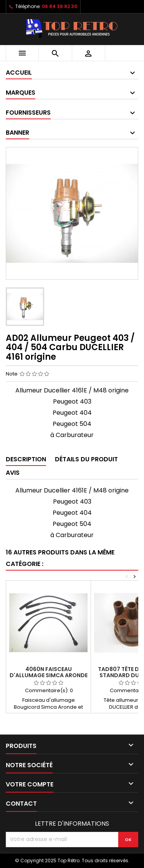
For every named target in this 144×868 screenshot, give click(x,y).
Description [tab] (26, 459)
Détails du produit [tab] (86, 459)
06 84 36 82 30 (60, 6)
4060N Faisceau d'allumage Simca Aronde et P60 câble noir (49, 675)
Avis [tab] (13, 473)
